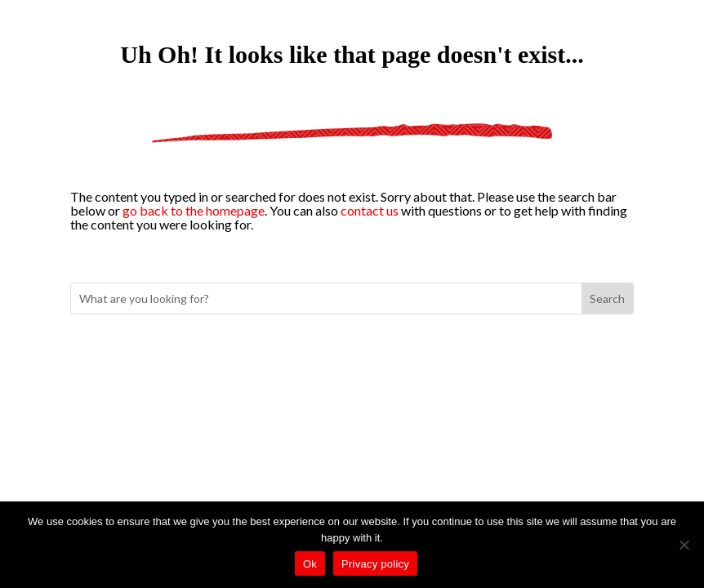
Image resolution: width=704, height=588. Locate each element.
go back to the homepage (194, 210)
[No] (684, 545)
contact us (370, 210)
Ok (310, 564)
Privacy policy (375, 564)
